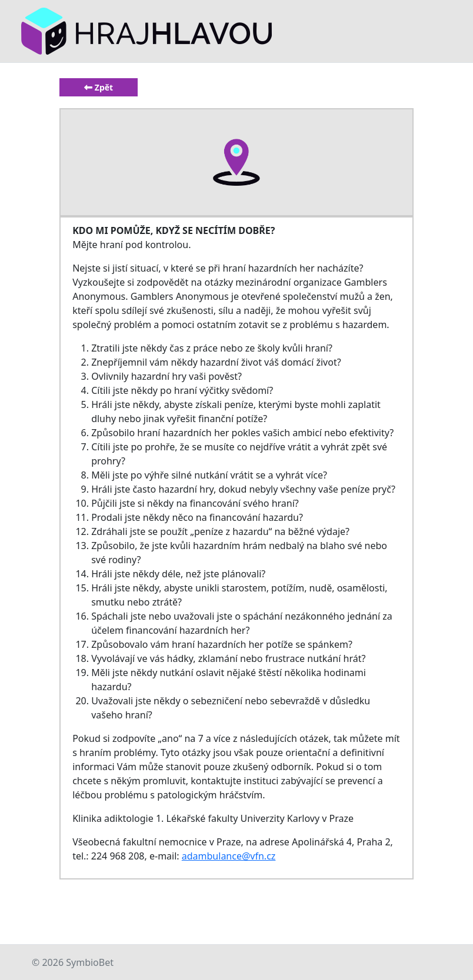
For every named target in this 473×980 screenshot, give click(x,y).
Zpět (99, 87)
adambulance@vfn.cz (229, 856)
